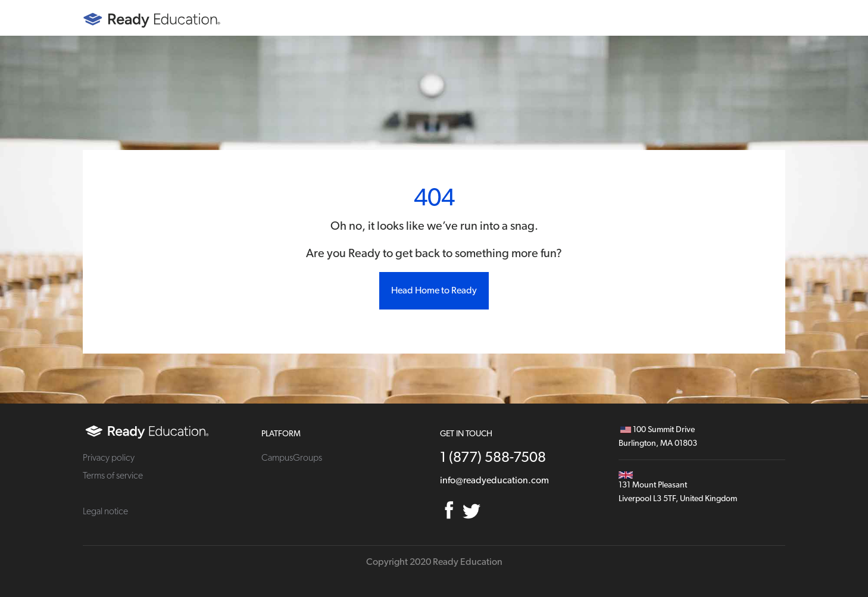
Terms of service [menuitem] (113, 476)
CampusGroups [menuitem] (292, 458)
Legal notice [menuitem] (105, 511)
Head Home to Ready (434, 290)
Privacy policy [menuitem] (109, 458)
